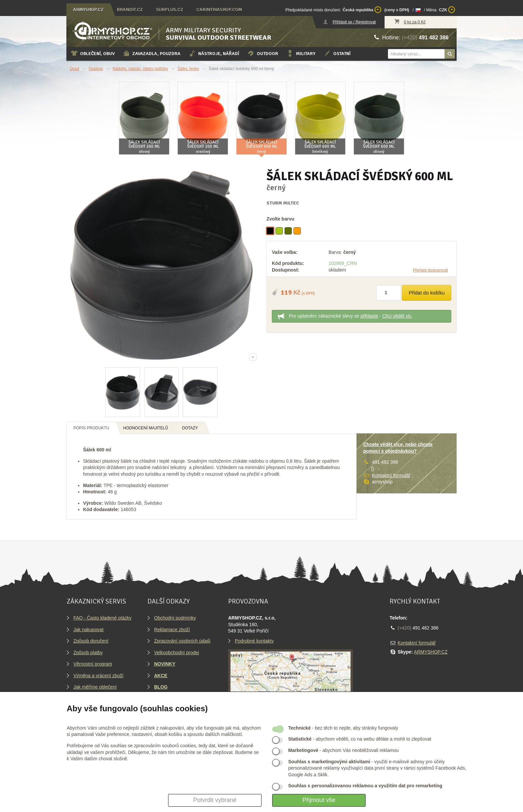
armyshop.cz (88, 10)
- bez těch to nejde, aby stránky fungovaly (343, 728)
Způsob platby (88, 653)
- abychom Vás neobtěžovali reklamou (343, 750)
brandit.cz (130, 10)
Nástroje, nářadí (214, 53)
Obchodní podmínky (175, 618)
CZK (447, 10)
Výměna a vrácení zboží (98, 676)
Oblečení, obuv (93, 53)
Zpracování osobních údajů (182, 641)
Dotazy (190, 428)
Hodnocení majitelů (146, 428)
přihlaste (369, 316)
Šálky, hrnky (188, 69)
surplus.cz (170, 10)
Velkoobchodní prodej (177, 653)
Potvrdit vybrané (215, 800)
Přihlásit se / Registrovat (354, 22)
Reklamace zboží (172, 630)
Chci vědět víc (397, 316)
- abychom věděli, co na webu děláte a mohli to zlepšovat (360, 739)
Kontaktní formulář (391, 475)
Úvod (74, 69)
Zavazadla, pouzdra (152, 53)
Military (301, 53)
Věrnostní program (93, 664)
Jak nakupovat (88, 630)
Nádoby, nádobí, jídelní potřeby (140, 69)
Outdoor (263, 53)
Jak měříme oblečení (95, 687)
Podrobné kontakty (254, 641)
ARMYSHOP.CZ (431, 652)
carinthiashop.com (219, 10)
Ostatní (337, 53)
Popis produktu (91, 428)
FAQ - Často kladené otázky (102, 618)
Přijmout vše (319, 800)
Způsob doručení (91, 641)
